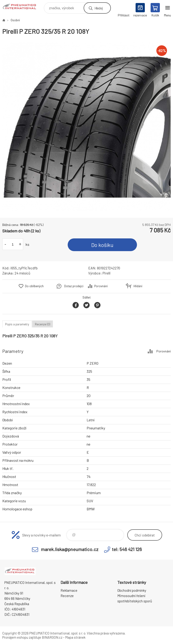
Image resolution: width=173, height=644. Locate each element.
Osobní (15, 20)
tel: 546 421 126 (127, 549)
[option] (86, 127)
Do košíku (102, 245)
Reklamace (69, 590)
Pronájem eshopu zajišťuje (22, 637)
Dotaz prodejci (74, 286)
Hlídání (138, 286)
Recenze (67, 596)
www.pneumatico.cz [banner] (23, 7)
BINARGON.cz (52, 637)
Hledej (99, 8)
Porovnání (101, 286)
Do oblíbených (34, 286)
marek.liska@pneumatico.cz (70, 549)
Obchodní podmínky (132, 590)
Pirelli (107, 273)
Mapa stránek (75, 637)
